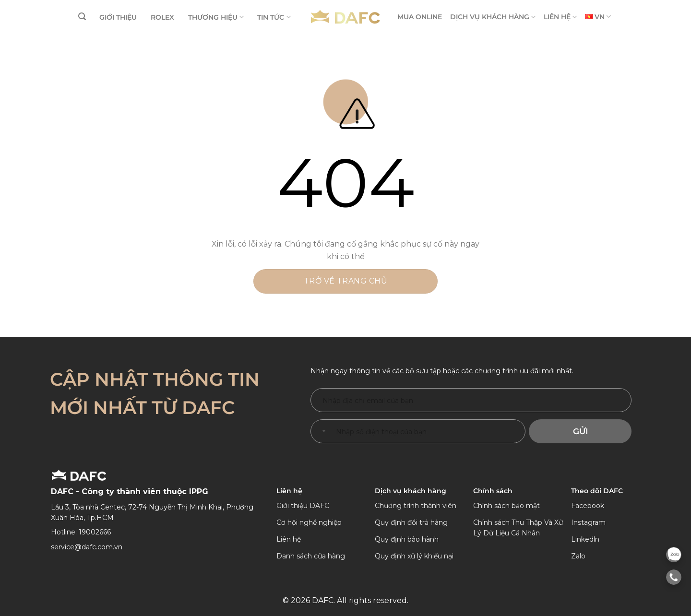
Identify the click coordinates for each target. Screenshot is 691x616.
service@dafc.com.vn (87, 547)
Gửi (580, 431)
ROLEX (162, 17)
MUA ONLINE (420, 17)
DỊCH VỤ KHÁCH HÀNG (493, 17)
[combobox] (322, 431)
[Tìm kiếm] (82, 17)
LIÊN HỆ (560, 17)
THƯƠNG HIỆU (216, 17)
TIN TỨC (274, 17)
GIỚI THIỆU (118, 17)
